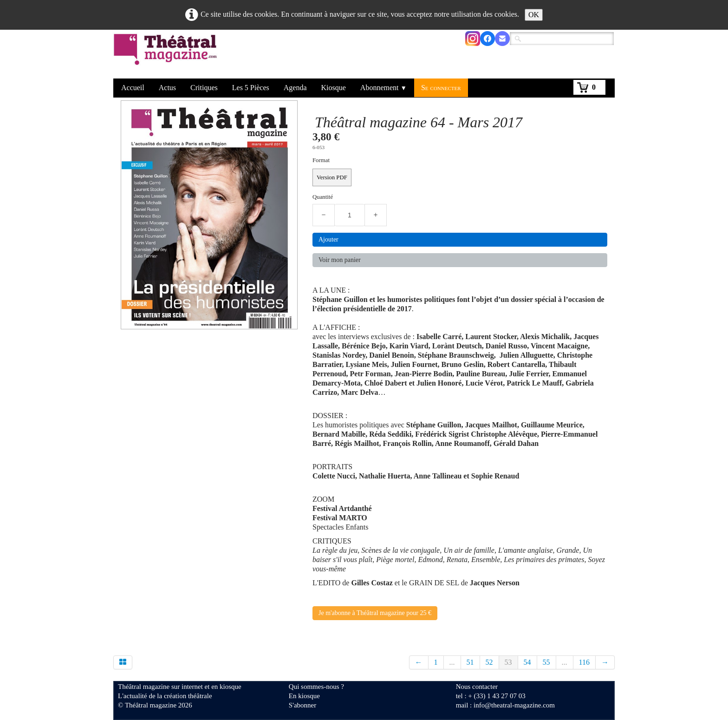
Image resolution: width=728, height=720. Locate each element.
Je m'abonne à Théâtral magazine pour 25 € (375, 613)
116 (584, 662)
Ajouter (328, 239)
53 (508, 662)
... (452, 662)
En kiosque (304, 696)
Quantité (323, 197)
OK (534, 15)
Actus (167, 88)
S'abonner (302, 705)
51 (470, 662)
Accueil (133, 88)
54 (527, 662)
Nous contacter (477, 687)
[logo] (167, 55)
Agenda (295, 88)
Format (321, 160)
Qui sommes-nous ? (316, 687)
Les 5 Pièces (251, 88)
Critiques (204, 88)
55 (546, 662)
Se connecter (441, 88)
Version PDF (332, 177)
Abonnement (383, 88)
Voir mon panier (340, 260)
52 (489, 662)
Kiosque (334, 88)
